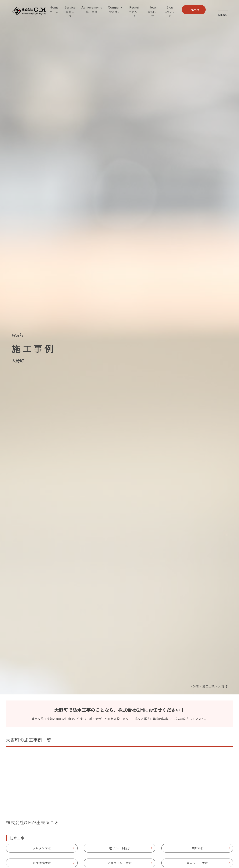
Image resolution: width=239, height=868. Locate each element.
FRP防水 (197, 848)
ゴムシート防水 (197, 863)
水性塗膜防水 (42, 863)
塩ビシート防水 (119, 848)
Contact (194, 10)
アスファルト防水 (119, 863)
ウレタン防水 (42, 848)
